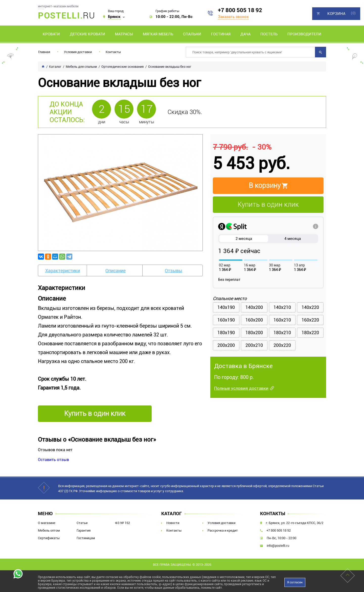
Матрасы (124, 34)
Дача (245, 34)
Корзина (336, 14)
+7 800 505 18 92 (240, 10)
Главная (44, 52)
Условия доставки (78, 52)
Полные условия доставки (241, 389)
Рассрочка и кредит (223, 530)
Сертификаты (49, 538)
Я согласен (295, 582)
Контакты (113, 52)
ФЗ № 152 (122, 523)
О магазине (47, 523)
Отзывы (174, 271)
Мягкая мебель (158, 34)
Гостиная (221, 34)
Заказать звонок (233, 17)
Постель (269, 34)
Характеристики (63, 271)
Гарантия (84, 530)
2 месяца (244, 239)
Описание (116, 271)
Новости (173, 523)
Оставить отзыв (53, 460)
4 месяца (293, 239)
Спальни (192, 34)
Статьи (82, 523)
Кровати (51, 34)
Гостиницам (86, 538)
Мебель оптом (49, 530)
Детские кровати (87, 34)
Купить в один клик (268, 204)
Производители (304, 34)
